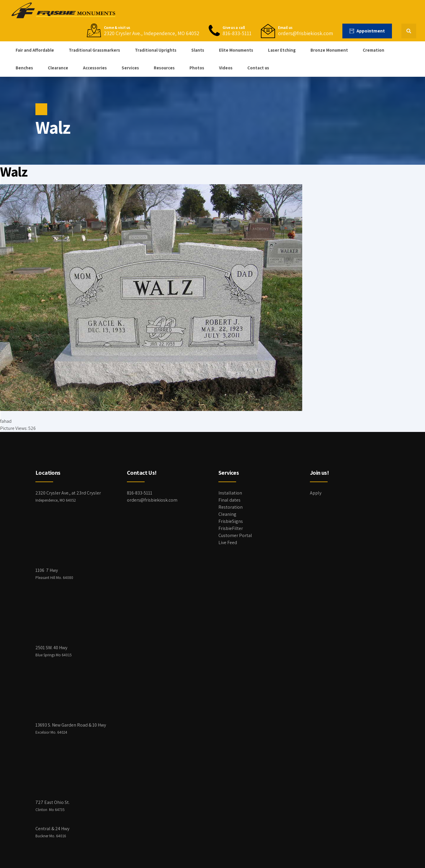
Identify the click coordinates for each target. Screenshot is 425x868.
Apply (316, 493)
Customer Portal (235, 535)
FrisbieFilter (231, 528)
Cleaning (227, 514)
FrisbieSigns (231, 521)
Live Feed (228, 542)
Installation (230, 493)
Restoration (231, 507)
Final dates (229, 500)
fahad (6, 421)
